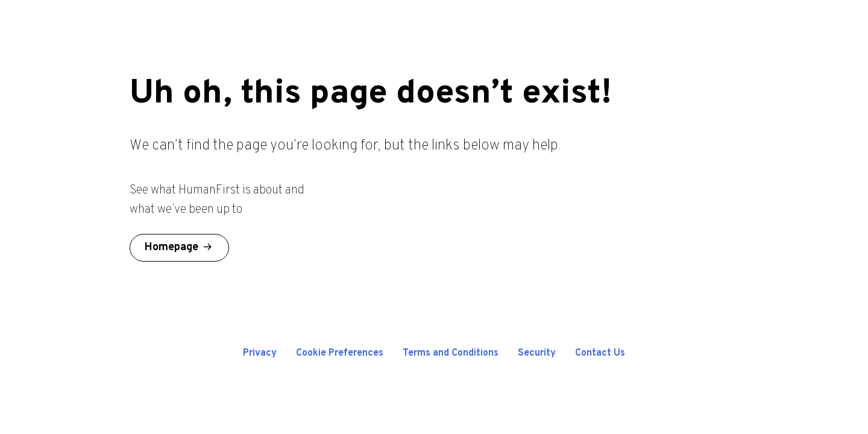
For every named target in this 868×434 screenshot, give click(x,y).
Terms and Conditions (451, 353)
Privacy (260, 353)
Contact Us (600, 353)
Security (537, 353)
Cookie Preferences (340, 353)
